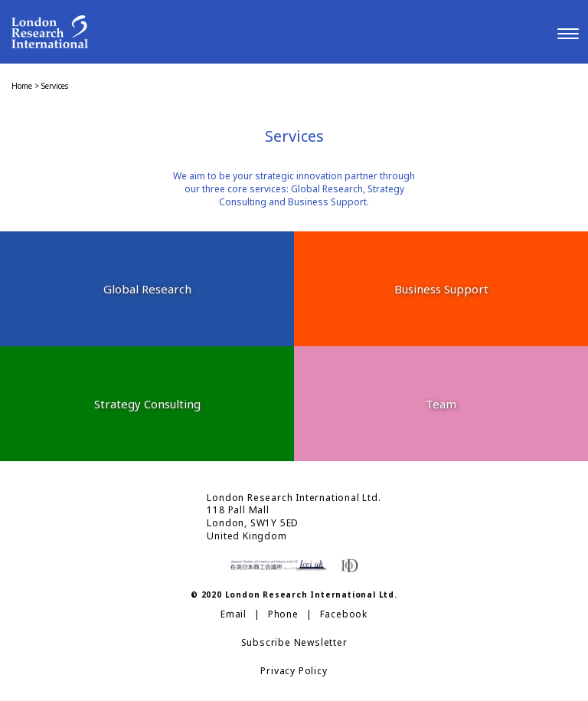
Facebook (344, 614)
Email (234, 614)
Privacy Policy (294, 671)
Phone (283, 614)
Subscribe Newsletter (294, 643)
